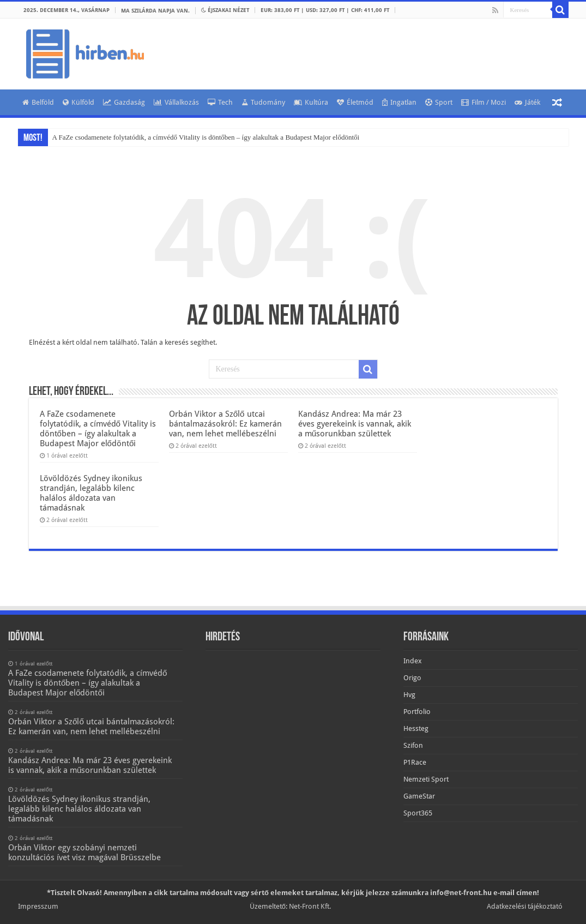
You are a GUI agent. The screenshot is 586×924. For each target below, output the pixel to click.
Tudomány (263, 102)
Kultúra (311, 102)
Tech (220, 102)
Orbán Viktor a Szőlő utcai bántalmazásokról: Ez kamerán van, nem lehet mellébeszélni (225, 424)
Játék (527, 102)
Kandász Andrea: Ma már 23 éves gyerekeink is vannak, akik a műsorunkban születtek (355, 424)
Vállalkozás (176, 102)
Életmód (355, 102)
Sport (439, 102)
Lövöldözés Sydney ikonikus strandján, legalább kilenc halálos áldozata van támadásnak (91, 493)
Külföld (78, 102)
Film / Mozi (484, 102)
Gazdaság (124, 102)
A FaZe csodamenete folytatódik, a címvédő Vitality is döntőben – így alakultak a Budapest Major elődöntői (206, 137)
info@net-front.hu (461, 893)
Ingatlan (399, 102)
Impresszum (38, 906)
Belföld (38, 102)
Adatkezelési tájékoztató (525, 906)
